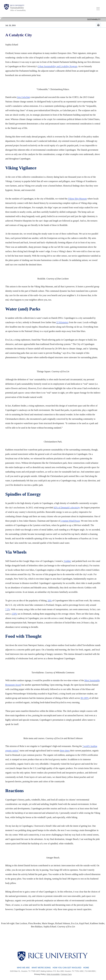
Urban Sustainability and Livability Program (57, 66)
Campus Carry (66, 974)
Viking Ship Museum (77, 199)
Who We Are (23, 968)
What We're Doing (41, 968)
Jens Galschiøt (24, 97)
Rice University (17, 5)
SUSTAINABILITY (94, 19)
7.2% (8, 609)
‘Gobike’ (67, 561)
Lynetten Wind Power (70, 521)
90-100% (85, 698)
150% (14, 614)
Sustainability (17, 8)
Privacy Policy (40, 974)
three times (65, 751)
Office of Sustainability (18, 10)
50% (50, 601)
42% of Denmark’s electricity (67, 508)
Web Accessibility (53, 974)
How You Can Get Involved (67, 968)
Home (86, 968)
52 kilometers (62, 322)
